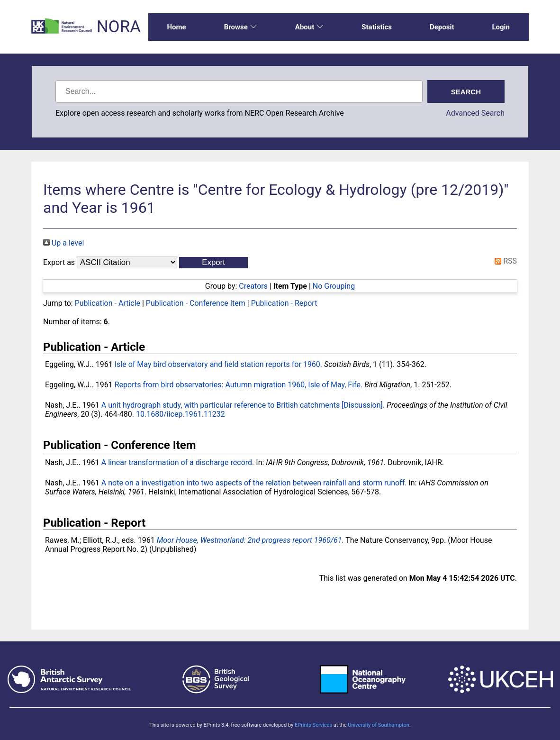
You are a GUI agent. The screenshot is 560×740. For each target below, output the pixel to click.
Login (501, 27)
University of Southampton (379, 725)
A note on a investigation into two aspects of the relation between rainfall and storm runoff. (254, 483)
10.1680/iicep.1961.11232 (181, 414)
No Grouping (334, 286)
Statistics (377, 27)
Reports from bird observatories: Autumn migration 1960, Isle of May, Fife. (239, 385)
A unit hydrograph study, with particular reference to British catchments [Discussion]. (243, 405)
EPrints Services (313, 725)
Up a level (63, 243)
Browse (241, 27)
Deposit (442, 27)
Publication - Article (108, 303)
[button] (213, 263)
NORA (119, 27)
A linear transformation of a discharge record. (178, 462)
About (309, 27)
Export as (59, 262)
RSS (504, 261)
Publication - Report (284, 303)
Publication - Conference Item (196, 303)
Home (177, 27)
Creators (253, 286)
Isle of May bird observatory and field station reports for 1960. (218, 364)
